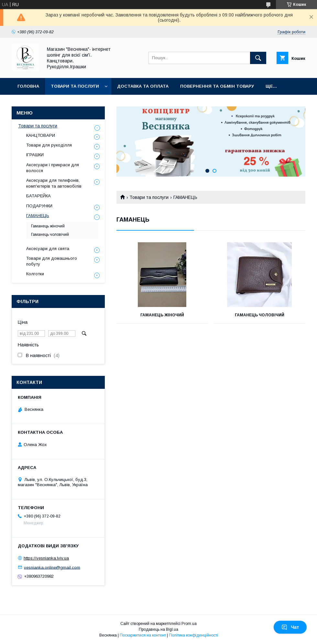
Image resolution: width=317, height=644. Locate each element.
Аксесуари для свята (48, 249)
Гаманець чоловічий (260, 315)
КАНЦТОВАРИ (41, 135)
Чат (290, 627)
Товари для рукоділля (49, 145)
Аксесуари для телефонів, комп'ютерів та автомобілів (54, 183)
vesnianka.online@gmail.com (52, 567)
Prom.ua (189, 624)
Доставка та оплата (143, 86)
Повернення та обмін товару (217, 86)
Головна (28, 86)
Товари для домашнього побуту (52, 261)
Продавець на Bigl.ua (158, 629)
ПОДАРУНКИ (39, 206)
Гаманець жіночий (162, 315)
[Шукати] (258, 58)
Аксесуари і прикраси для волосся (53, 168)
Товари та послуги (75, 86)
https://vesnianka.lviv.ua (46, 558)
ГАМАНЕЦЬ (38, 216)
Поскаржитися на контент (143, 635)
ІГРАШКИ (35, 155)
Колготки (35, 274)
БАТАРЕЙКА (38, 196)
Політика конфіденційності (193, 635)
